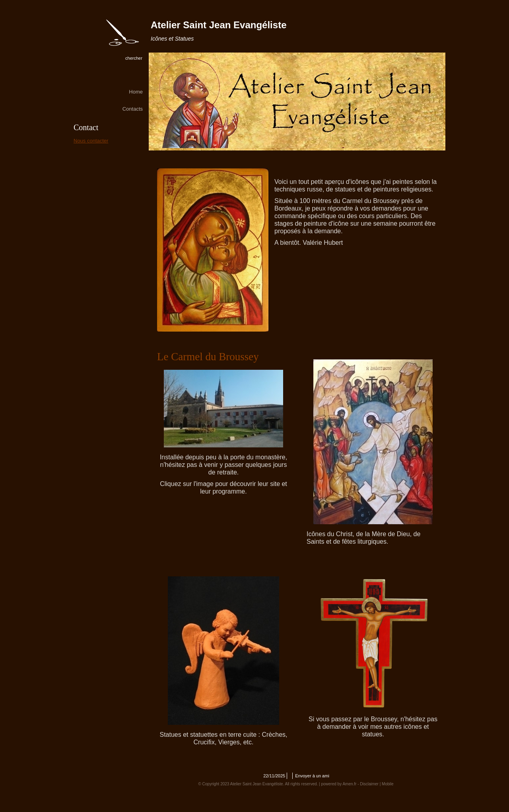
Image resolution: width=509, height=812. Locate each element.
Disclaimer (369, 784)
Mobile (388, 784)
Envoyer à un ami (312, 776)
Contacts (133, 109)
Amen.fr (349, 784)
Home (136, 92)
